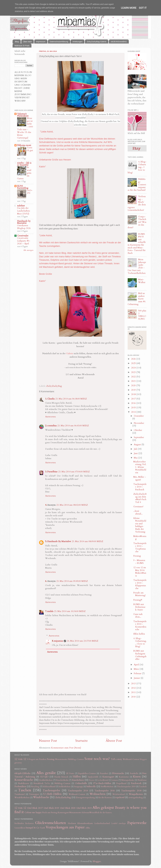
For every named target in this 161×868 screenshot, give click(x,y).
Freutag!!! (138, 600)
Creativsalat (23, 236)
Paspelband (121, 783)
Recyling (35, 787)
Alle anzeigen (28, 250)
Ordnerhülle (81, 783)
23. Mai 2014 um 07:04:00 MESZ (74, 472)
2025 (134, 363)
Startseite (81, 741)
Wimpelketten (136, 794)
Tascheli (143, 787)
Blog (17, 42)
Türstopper (34, 794)
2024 (134, 368)
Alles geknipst (103, 808)
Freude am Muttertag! (139, 594)
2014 (134, 412)
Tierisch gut (30, 149)
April (137, 665)
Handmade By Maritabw (59, 541)
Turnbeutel (20, 794)
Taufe (43, 828)
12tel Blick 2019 (51, 808)
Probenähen (20, 786)
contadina (52, 426)
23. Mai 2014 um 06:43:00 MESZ (73, 426)
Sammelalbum (20, 828)
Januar (137, 678)
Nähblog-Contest (76, 759)
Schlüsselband (49, 787)
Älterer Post (114, 741)
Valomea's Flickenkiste (23, 115)
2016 (134, 403)
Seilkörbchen (65, 787)
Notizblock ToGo (42, 783)
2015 (134, 408)
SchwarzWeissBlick (91, 813)
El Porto (70, 773)
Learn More (129, 8)
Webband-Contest (131, 759)
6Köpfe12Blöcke (23, 773)
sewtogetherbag (136, 797)
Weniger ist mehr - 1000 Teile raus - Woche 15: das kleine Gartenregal (25, 128)
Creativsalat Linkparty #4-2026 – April (24, 241)
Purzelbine (52, 472)
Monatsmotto (61, 759)
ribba (88, 828)
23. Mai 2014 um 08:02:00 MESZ (72, 505)
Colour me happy (33, 812)
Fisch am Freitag (50, 813)
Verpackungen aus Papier (65, 827)
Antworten (50, 417)
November (139, 423)
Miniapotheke (128, 780)
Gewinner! (138, 507)
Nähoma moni (24, 145)
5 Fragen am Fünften (37, 759)
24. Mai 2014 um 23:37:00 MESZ (83, 641)
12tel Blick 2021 (84, 808)
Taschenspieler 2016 (105, 791)
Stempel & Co (32, 828)
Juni (136, 453)
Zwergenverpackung (85, 797)
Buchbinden (19, 823)
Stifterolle (91, 786)
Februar (138, 673)
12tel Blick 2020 (68, 808)
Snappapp (78, 787)
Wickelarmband (119, 794)
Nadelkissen (23, 783)
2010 (134, 697)
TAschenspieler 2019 (126, 787)
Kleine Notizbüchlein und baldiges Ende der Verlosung (140, 525)
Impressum (41, 42)
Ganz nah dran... (138, 616)
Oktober (138, 430)
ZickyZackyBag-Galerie (97, 42)
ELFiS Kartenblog (23, 187)
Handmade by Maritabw (24, 222)
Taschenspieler (51, 790)
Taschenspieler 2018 (131, 791)
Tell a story (117, 759)
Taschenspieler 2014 (78, 791)
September (139, 437)
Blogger (97, 861)
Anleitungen (77, 42)
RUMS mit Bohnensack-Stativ (139, 607)
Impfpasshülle (93, 777)
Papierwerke (137, 823)
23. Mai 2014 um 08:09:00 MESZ (87, 541)
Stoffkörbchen (107, 787)
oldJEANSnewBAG (119, 42)
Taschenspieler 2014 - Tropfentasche (140, 547)
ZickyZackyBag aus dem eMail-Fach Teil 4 (140, 498)
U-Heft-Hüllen (52, 794)
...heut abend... (138, 512)
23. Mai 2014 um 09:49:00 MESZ (72, 581)
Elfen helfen (139, 634)
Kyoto (92, 780)
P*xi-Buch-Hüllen (102, 783)
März (137, 669)
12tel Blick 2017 (35, 808)
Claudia (51, 399)
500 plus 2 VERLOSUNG (142, 315)
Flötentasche (118, 773)
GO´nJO (44, 777)
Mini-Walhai (142, 281)
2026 (134, 359)
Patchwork (136, 783)
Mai (136, 458)
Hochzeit (72, 823)
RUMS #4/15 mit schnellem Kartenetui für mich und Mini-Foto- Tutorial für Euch (137, 244)
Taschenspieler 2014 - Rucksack (140, 487)
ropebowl (120, 797)
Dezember (139, 416)
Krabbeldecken (46, 780)
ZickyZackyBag (54, 386)
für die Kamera (105, 797)
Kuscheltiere (78, 780)
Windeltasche (41, 797)
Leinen (115, 780)
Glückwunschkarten (51, 823)
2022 (134, 377)
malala (50, 611)
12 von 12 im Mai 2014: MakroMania (140, 572)
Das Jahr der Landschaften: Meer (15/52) (24, 211)
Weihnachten (97, 794)
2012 (134, 688)
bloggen (143, 759)
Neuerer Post (48, 741)
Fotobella (134, 773)
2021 (134, 381)
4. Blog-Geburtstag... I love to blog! (140, 642)
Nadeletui (142, 780)
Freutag (137, 556)
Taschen (25, 790)
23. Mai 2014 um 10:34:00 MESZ (70, 611)
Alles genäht (46, 773)
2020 (134, 386)
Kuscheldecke (62, 780)
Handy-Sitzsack (61, 777)
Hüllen (77, 777)
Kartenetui (124, 777)
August (138, 445)
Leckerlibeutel (103, 780)
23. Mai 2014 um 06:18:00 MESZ (71, 399)
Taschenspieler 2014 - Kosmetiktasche (140, 625)
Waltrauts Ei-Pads (22, 46)
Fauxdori (104, 773)
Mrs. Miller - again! (140, 478)
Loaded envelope (119, 823)
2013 (134, 684)
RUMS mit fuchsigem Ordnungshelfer (140, 655)
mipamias (58, 641)
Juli (136, 449)
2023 (134, 372)
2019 (134, 390)
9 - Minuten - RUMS (139, 562)
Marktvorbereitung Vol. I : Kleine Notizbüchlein (140, 467)
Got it (143, 8)
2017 (134, 399)
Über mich (27, 42)
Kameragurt (108, 777)
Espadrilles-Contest (87, 773)
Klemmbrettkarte (85, 823)
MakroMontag (140, 538)
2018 (134, 394)
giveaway (18, 763)
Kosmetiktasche (24, 780)
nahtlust (21, 206)
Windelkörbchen (22, 797)
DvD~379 (30, 192)
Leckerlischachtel (102, 823)
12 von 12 (20, 759)
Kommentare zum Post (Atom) (66, 748)
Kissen (137, 777)
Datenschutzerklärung (59, 42)
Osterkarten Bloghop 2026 (24, 227)
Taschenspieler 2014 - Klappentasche (140, 584)
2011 (134, 692)
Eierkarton (29, 823)
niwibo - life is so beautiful (24, 164)
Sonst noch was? (97, 759)
